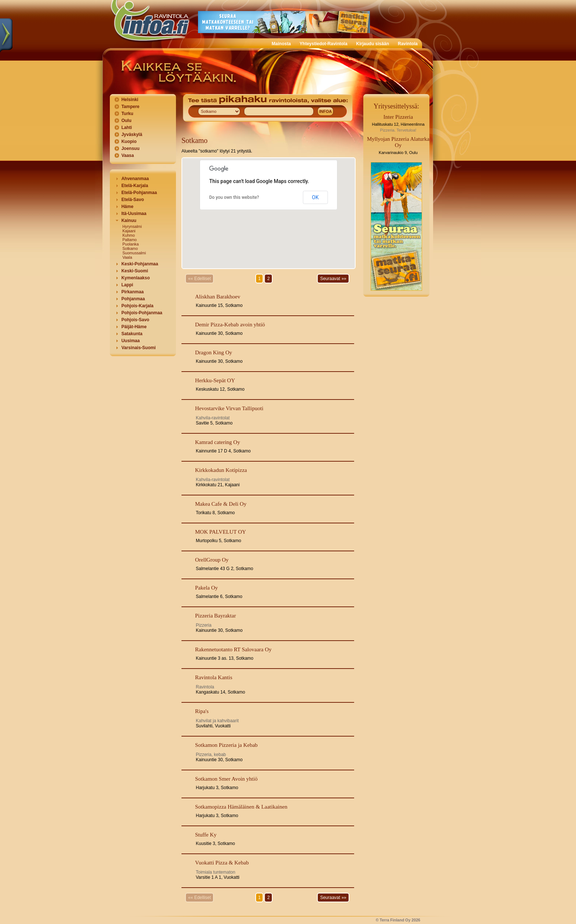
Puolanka (130, 244)
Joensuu (130, 148)
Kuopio (129, 142)
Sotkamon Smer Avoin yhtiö (226, 779)
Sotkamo (130, 248)
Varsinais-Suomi (138, 348)
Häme (127, 207)
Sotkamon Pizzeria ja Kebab (226, 745)
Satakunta (132, 334)
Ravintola (408, 44)
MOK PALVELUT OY (221, 532)
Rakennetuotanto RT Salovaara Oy (233, 649)
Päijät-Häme (134, 327)
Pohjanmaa (133, 299)
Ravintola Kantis (214, 677)
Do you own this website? (234, 197)
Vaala (127, 257)
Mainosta (281, 44)
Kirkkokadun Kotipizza (221, 470)
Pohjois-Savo (135, 320)
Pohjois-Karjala (137, 306)
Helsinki (130, 100)
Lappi (127, 285)
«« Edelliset (199, 279)
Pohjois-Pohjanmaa (142, 313)
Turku (127, 114)
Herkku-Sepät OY (215, 380)
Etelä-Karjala (135, 186)
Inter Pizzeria (398, 117)
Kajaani (129, 231)
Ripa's (202, 711)
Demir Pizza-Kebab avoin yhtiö (230, 325)
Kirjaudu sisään (373, 44)
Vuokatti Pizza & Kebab (222, 863)
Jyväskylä (132, 135)
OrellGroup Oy (212, 560)
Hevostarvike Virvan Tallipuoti (229, 408)
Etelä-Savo (132, 200)
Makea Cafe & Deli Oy (221, 504)
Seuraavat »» (333, 279)
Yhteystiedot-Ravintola (324, 44)
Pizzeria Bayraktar (215, 616)
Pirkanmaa (132, 292)
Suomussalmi (134, 253)
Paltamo (129, 240)
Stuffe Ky (206, 835)
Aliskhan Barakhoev (218, 297)
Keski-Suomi (135, 271)
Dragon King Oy (214, 352)
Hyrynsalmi (132, 226)
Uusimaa (130, 341)
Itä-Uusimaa (134, 214)
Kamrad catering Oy (217, 442)
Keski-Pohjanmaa (140, 264)
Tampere (130, 107)
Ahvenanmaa (135, 179)
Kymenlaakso (135, 278)
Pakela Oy (206, 588)
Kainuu (129, 221)
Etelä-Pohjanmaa (139, 193)
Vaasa (127, 155)
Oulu (126, 121)
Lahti (127, 128)
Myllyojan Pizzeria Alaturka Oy (398, 142)
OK (315, 197)
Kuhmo (129, 235)
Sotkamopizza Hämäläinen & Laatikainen (241, 807)
